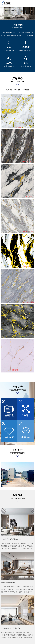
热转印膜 (9, 90)
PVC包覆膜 (17, 90)
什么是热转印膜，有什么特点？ (11, 628)
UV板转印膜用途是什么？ (9, 583)
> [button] (33, 474)
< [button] (2, 474)
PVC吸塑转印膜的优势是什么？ (11, 539)
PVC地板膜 (25, 90)
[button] (32, 13)
